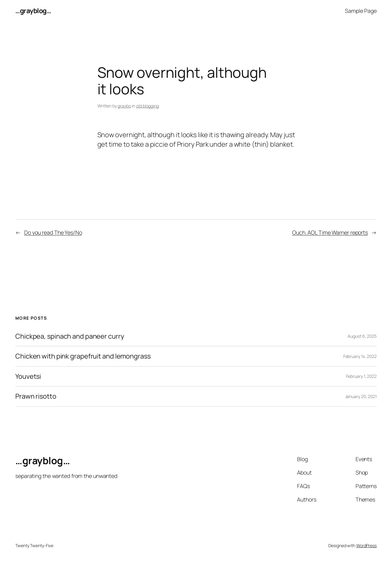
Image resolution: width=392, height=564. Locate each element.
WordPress (366, 545)
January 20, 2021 (361, 396)
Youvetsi (28, 376)
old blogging (147, 106)
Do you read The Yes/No (53, 232)
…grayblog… (33, 11)
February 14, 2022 (360, 356)
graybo (124, 106)
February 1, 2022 (361, 376)
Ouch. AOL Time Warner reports (330, 232)
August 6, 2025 (362, 336)
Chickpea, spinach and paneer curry (70, 336)
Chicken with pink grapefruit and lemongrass (83, 356)
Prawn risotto (36, 396)
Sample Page (361, 11)
